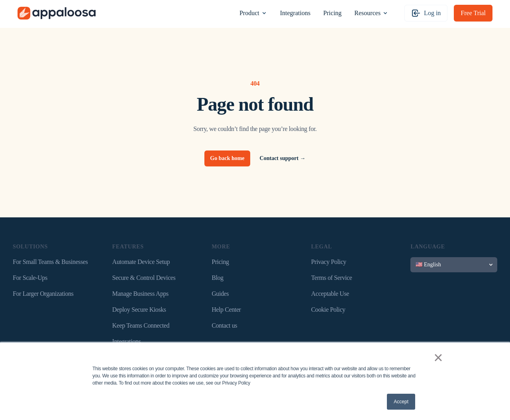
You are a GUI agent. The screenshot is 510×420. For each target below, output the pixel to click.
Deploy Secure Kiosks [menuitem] (139, 310)
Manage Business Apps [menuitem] (140, 294)
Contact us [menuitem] (224, 325)
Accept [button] (401, 402)
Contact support (283, 158)
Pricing (332, 13)
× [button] (438, 357)
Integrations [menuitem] (127, 341)
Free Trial (473, 13)
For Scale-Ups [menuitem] (30, 278)
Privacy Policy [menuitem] (329, 262)
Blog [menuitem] (218, 278)
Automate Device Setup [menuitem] (141, 262)
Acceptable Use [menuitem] (330, 294)
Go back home (227, 158)
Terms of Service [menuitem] (332, 278)
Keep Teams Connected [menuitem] (141, 325)
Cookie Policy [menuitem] (328, 310)
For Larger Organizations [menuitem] (43, 294)
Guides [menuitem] (220, 294)
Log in (426, 13)
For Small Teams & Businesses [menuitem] (50, 262)
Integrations (295, 13)
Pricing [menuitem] (220, 262)
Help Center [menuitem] (226, 310)
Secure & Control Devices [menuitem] (144, 278)
